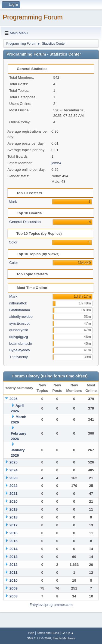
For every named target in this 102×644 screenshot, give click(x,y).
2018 (14, 517)
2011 (14, 573)
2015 (14, 541)
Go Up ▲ (68, 633)
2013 (14, 557)
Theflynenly (18, 357)
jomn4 (56, 163)
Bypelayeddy (20, 350)
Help (31, 633)
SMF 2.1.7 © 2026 (39, 638)
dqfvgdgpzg (19, 337)
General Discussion (25, 222)
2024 (14, 470)
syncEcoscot (19, 323)
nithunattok (18, 303)
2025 (14, 462)
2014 (14, 549)
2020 (14, 501)
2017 (14, 525)
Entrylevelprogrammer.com (51, 605)
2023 (14, 478)
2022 (14, 486)
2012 (14, 565)
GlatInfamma (20, 310)
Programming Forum (33, 17)
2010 (14, 580)
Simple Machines (64, 638)
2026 (14, 399)
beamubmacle (21, 344)
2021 (14, 494)
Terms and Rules (48, 633)
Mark (13, 202)
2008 (14, 596)
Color (13, 242)
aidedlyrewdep (21, 317)
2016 (14, 533)
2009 (14, 588)
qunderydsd (19, 330)
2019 (14, 509)
